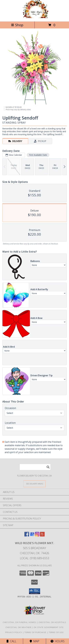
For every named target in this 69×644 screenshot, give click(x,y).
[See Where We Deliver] (34, 484)
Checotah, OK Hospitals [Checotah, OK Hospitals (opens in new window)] (52, 622)
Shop (17, 25)
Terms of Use (56, 632)
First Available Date (38, 155)
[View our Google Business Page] (32, 536)
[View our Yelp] (42, 536)
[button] (35, 591)
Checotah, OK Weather (18, 627)
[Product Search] (35, 467)
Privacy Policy (14, 632)
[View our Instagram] (37, 536)
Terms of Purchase (35, 632)
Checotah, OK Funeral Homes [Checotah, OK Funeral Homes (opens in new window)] (19, 622)
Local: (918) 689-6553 (34, 558)
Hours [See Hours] (58, 641)
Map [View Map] (34, 641)
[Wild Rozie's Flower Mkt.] (34, 17)
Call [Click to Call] (11, 641)
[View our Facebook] (27, 536)
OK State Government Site (49, 627)
